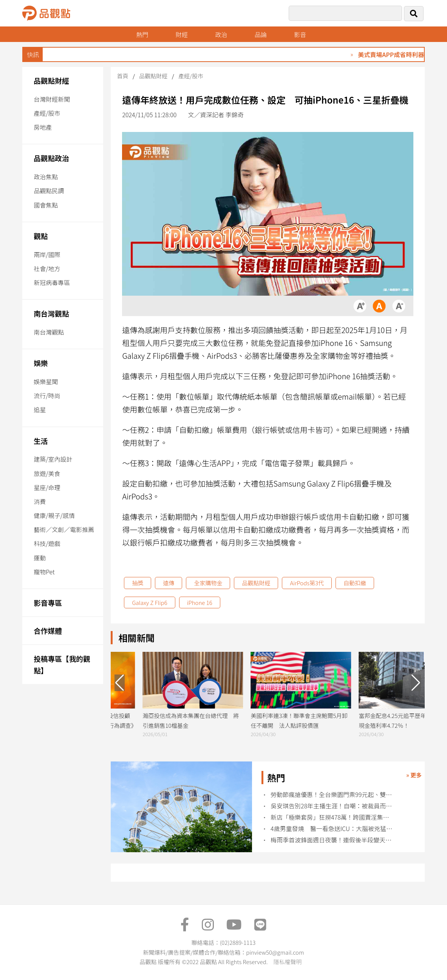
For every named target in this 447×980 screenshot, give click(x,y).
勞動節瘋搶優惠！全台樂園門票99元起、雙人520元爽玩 (332, 795)
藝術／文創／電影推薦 (64, 529)
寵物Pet (44, 572)
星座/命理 (47, 487)
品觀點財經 (51, 80)
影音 (300, 34)
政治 (221, 34)
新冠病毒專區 (52, 282)
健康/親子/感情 (54, 515)
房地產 (43, 127)
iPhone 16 (200, 602)
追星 (40, 409)
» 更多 (414, 775)
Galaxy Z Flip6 (149, 602)
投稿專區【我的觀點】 (62, 664)
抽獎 (138, 583)
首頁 (122, 76)
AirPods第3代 (307, 583)
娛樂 (41, 363)
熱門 (142, 34)
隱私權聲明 (287, 962)
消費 (40, 501)
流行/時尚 (47, 395)
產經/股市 (47, 113)
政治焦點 (46, 177)
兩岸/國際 (47, 254)
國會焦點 (46, 205)
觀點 (41, 236)
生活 (41, 441)
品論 (261, 34)
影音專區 (48, 602)
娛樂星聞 (46, 381)
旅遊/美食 (47, 473)
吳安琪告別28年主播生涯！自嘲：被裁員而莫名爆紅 (332, 806)
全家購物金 (208, 583)
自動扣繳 (355, 583)
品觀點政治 (51, 158)
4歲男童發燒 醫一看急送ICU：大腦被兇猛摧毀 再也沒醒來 (332, 829)
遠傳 (169, 583)
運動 (40, 558)
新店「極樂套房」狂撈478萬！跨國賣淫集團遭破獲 (332, 817)
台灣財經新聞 (52, 99)
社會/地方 (47, 268)
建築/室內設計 (53, 459)
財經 (182, 34)
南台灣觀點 (51, 313)
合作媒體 (48, 630)
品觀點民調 (49, 191)
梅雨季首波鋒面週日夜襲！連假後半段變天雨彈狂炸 (332, 840)
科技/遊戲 (47, 543)
